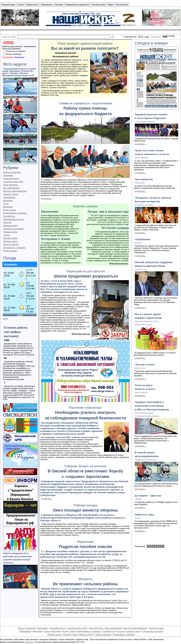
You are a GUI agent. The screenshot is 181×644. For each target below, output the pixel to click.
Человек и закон (11, 194)
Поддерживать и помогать (15, 213)
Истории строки (10, 238)
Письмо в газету (10, 226)
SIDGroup (29, 642)
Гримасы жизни (10, 232)
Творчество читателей (13, 229)
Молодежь (8, 207)
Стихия (6, 235)
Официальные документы (77, 5)
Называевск (11, 264)
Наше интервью (10, 185)
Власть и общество (12, 172)
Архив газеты (32, 5)
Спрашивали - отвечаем (14, 248)
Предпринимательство (13, 219)
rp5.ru (6, 318)
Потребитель (9, 216)
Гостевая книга (99, 5)
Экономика (8, 175)
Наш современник (11, 188)
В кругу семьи (9, 210)
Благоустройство (11, 244)
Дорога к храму (10, 251)
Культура (7, 222)
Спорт (6, 204)
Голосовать (8, 57)
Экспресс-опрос (10, 241)
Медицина (8, 200)
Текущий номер (8, 5)
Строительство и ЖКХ (13, 182)
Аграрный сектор (11, 178)
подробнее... (47, 198)
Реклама (59, 5)
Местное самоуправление (15, 191)
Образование (9, 197)
